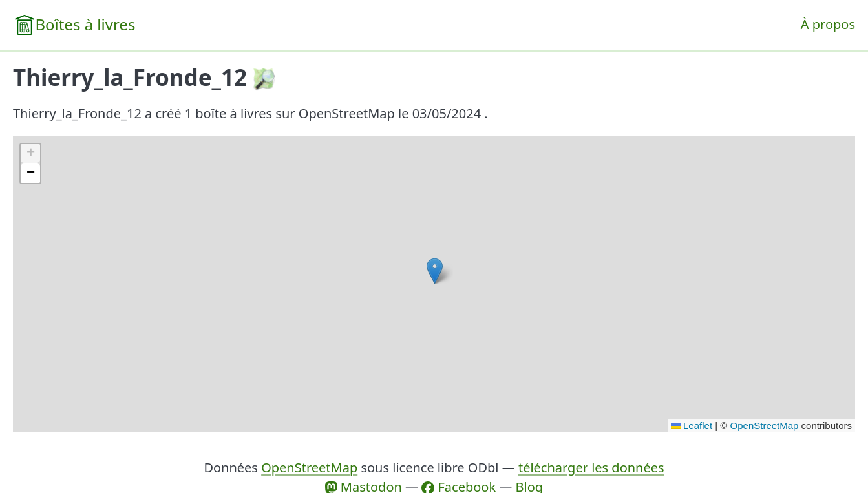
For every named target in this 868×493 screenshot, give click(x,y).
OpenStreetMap (765, 425)
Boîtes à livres (85, 24)
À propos (828, 24)
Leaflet (692, 425)
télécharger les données (591, 467)
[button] (435, 271)
